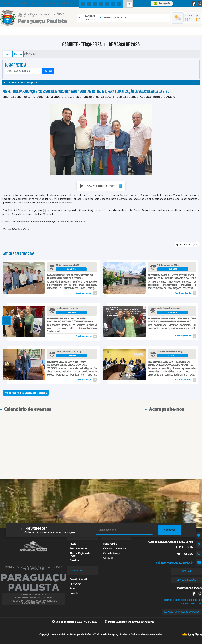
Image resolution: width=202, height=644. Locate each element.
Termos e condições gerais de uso (183, 600)
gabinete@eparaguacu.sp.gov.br (175, 563)
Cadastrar (170, 530)
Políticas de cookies (191, 604)
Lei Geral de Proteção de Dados (182, 612)
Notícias (18, 54)
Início (7, 54)
